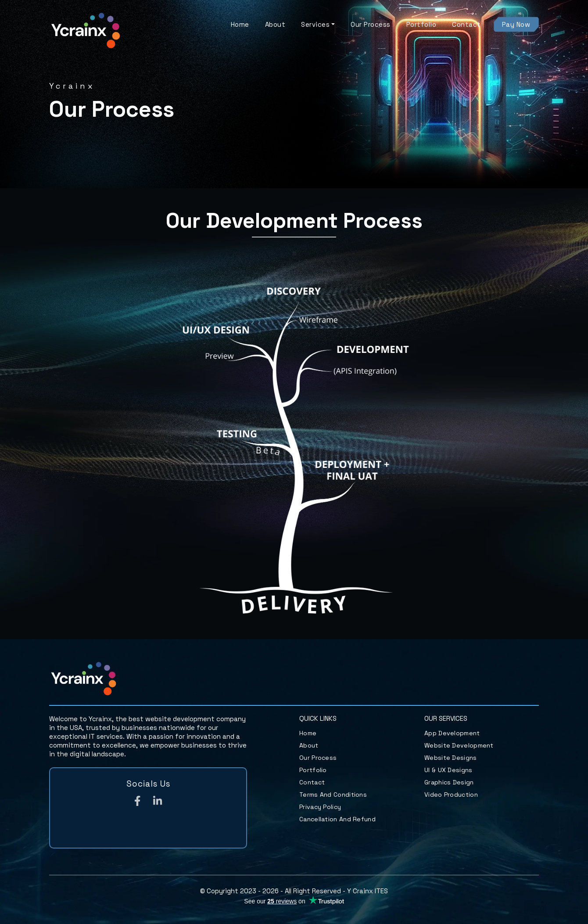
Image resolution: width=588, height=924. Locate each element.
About (275, 24)
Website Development (459, 745)
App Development (452, 733)
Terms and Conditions (333, 795)
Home (240, 24)
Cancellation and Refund (337, 819)
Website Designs (451, 758)
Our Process (371, 24)
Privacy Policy (320, 807)
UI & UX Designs (448, 770)
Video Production (451, 795)
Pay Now (516, 24)
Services (315, 24)
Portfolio (421, 24)
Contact (466, 24)
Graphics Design (449, 782)
